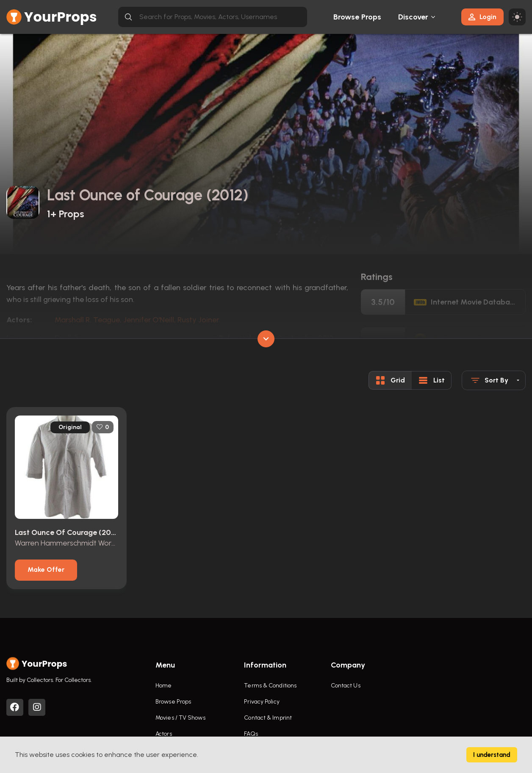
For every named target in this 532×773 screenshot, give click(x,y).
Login (482, 17)
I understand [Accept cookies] (492, 755)
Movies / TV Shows (180, 718)
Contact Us (346, 686)
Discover (413, 17)
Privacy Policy (262, 702)
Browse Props (357, 17)
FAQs (251, 734)
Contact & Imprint (268, 718)
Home (163, 686)
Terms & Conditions (270, 686)
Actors (164, 734)
